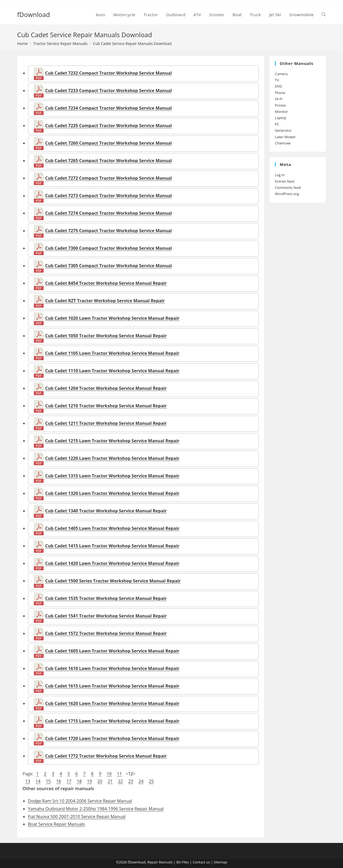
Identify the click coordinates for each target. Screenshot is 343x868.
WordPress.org (287, 194)
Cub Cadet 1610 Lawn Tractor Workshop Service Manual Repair (112, 668)
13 (28, 781)
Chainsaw (283, 143)
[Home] (23, 44)
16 (59, 781)
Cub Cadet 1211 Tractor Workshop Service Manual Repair (106, 423)
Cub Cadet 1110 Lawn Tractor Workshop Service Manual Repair (112, 371)
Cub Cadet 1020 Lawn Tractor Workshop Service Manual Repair (112, 318)
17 (69, 781)
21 (110, 781)
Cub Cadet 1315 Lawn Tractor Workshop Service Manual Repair (112, 476)
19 (90, 781)
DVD (279, 86)
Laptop (281, 118)
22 (120, 781)
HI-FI (279, 99)
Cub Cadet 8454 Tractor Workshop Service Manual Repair (106, 283)
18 (79, 781)
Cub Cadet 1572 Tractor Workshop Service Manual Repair (106, 633)
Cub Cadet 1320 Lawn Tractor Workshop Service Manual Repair (112, 493)
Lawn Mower (285, 137)
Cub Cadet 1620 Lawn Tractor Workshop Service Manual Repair (112, 703)
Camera (281, 74)
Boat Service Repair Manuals (56, 824)
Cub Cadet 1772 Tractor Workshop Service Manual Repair (106, 756)
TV (277, 80)
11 (119, 774)
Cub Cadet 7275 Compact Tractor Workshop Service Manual (109, 231)
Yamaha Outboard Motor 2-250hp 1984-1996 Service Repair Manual (96, 809)
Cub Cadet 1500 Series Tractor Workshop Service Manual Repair (113, 581)
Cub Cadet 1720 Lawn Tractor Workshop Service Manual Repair (112, 738)
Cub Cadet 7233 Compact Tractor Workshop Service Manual (109, 91)
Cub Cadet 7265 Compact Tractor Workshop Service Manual (109, 161)
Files (185, 862)
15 (48, 781)
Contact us (201, 862)
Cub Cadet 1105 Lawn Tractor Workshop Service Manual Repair (112, 353)
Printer (281, 105)
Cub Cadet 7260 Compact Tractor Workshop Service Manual (109, 143)
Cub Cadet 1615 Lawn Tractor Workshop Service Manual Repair (112, 686)
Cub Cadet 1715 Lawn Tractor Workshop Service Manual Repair (112, 721)
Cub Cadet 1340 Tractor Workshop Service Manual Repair (106, 511)
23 (131, 781)
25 (151, 781)
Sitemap (220, 862)
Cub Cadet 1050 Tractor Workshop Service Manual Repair (106, 336)
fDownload (34, 14)
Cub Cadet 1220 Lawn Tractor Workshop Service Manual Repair (112, 458)
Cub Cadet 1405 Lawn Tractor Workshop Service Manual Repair (112, 528)
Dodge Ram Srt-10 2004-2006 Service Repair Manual (80, 801)
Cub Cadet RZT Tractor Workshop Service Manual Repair (105, 301)
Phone (280, 93)
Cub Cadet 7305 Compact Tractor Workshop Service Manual (109, 266)
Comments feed (288, 188)
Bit (179, 862)
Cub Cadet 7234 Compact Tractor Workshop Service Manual (109, 108)
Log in (280, 175)
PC (277, 124)
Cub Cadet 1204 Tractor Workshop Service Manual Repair (106, 388)
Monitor (282, 112)
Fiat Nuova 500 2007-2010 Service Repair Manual (77, 817)
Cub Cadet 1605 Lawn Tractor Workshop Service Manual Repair (112, 651)
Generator (283, 130)
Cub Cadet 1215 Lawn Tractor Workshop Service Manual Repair (112, 441)
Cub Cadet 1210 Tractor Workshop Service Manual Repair (106, 406)
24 (141, 781)
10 (109, 774)
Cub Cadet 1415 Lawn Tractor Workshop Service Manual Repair (112, 546)
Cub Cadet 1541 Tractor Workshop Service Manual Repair (106, 616)
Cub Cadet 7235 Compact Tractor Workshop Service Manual (109, 126)
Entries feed (285, 181)
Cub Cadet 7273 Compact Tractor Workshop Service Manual (109, 196)
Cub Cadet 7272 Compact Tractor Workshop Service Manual (109, 178)
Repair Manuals (160, 862)
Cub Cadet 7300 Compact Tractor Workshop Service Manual (109, 248)
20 (100, 781)
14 (38, 781)
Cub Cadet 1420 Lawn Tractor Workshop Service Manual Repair (112, 563)
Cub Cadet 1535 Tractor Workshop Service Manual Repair (106, 598)
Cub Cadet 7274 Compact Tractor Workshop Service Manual (109, 213)
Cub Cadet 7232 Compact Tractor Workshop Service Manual (109, 73)
